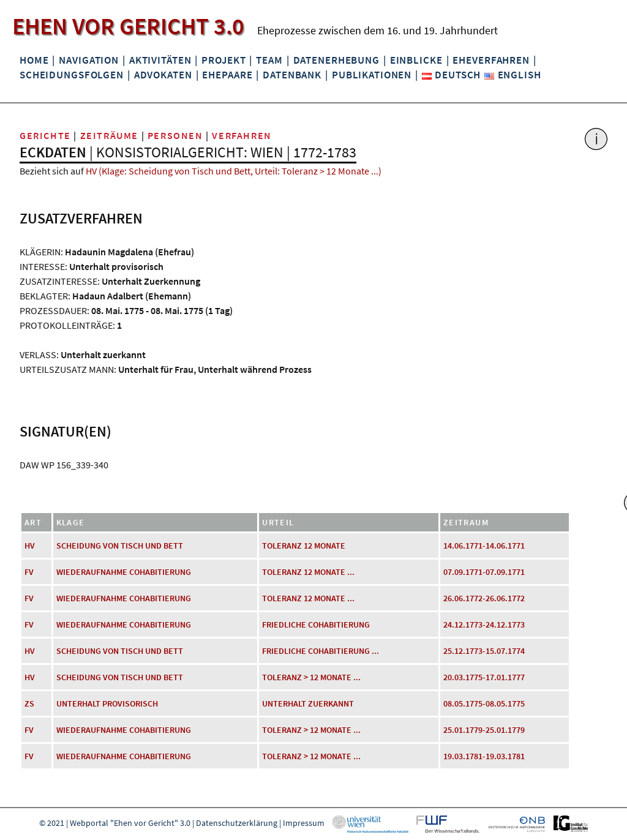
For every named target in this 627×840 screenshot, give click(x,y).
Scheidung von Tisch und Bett (120, 546)
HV (30, 546)
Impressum (304, 823)
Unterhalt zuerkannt (308, 703)
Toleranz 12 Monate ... (308, 572)
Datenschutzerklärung (237, 823)
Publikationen (372, 75)
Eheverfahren (491, 60)
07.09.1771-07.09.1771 (484, 572)
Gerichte (45, 135)
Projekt (223, 60)
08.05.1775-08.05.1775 (484, 703)
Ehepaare (227, 75)
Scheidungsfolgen (72, 75)
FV (29, 572)
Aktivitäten (160, 60)
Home (34, 60)
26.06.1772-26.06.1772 (484, 598)
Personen (175, 135)
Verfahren (242, 135)
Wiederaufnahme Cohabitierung (124, 572)
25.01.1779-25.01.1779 (484, 730)
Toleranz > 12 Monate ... (311, 677)
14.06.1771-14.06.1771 (484, 546)
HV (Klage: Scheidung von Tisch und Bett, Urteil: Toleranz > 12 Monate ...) (234, 171)
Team (269, 60)
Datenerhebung (336, 60)
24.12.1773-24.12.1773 (484, 624)
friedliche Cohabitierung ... (321, 651)
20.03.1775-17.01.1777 (484, 677)
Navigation (89, 60)
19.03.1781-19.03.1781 (484, 756)
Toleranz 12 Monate (304, 546)
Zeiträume (109, 135)
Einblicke (416, 60)
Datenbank (292, 75)
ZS (29, 703)
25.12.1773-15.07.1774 (484, 651)
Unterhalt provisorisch (107, 703)
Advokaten (163, 75)
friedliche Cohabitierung (316, 624)
